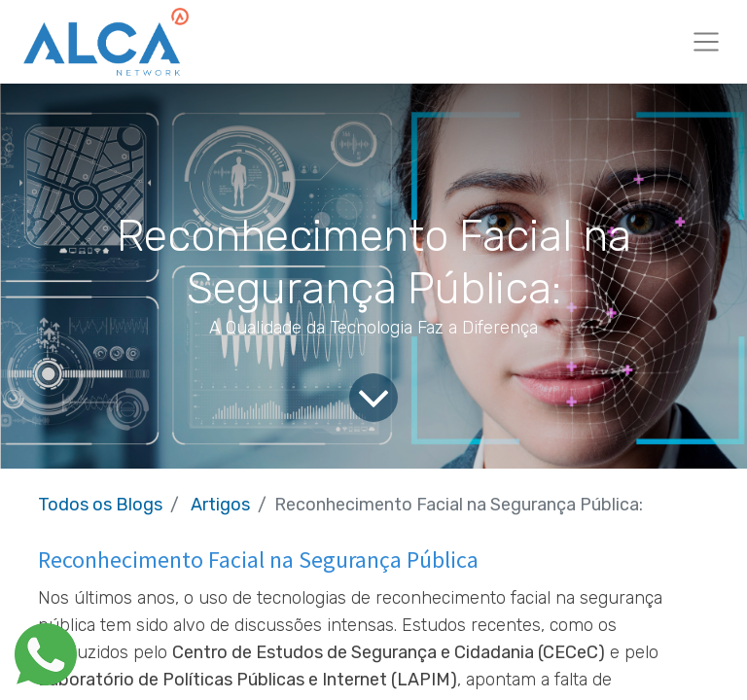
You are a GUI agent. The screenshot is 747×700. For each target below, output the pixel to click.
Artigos (220, 505)
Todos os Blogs (100, 505)
